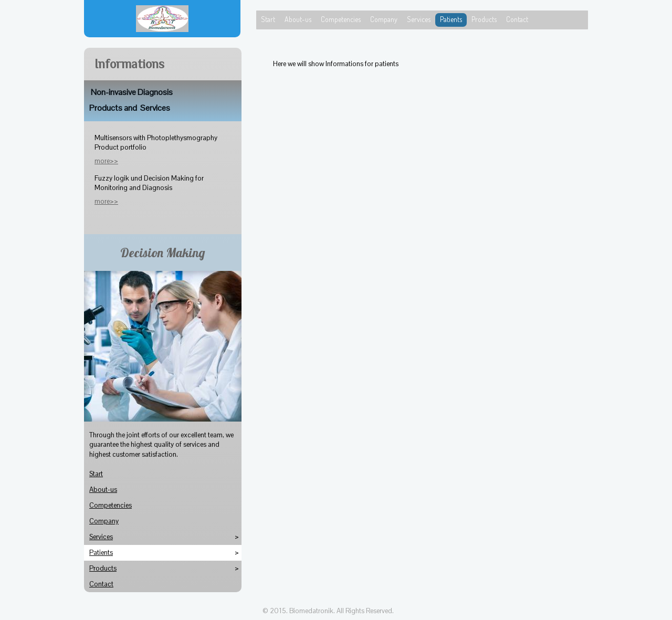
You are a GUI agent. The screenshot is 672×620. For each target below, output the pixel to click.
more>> (106, 201)
